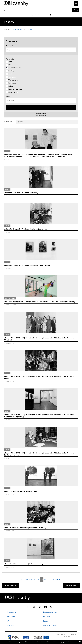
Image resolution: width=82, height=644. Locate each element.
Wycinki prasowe (13, 80)
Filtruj (41, 107)
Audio (10, 62)
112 (60, 580)
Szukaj (76, 10)
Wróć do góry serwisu (50, 626)
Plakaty (11, 86)
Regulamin (46, 617)
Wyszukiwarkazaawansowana (41, 115)
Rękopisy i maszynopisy (15, 89)
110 (53, 580)
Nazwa (8, 96)
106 (38, 580)
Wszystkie (41, 50)
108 (45, 580)
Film (10, 65)
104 (30, 580)
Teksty (10, 74)
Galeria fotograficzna (15, 68)
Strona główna (18, 30)
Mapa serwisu (11, 617)
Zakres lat (9, 46)
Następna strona (72, 585)
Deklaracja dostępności (50, 612)
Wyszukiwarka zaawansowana (41, 15)
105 (34, 580)
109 (49, 580)
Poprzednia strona (10, 585)
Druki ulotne (12, 83)
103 (27, 580)
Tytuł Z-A (48, 122)
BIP (8, 621)
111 (57, 580)
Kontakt (46, 621)
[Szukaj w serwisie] (37, 10)
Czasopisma (12, 77)
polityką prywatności (65, 642)
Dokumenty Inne (13, 92)
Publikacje (11, 71)
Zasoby (30, 30)
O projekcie (10, 626)
